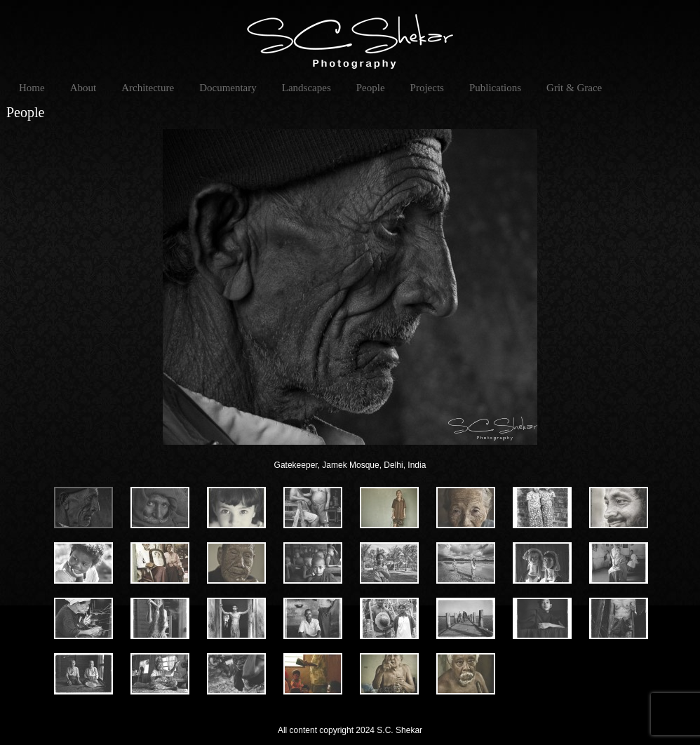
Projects (427, 88)
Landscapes (307, 88)
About (83, 88)
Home (32, 88)
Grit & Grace (574, 88)
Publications (495, 88)
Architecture (148, 88)
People (371, 88)
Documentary (228, 88)
